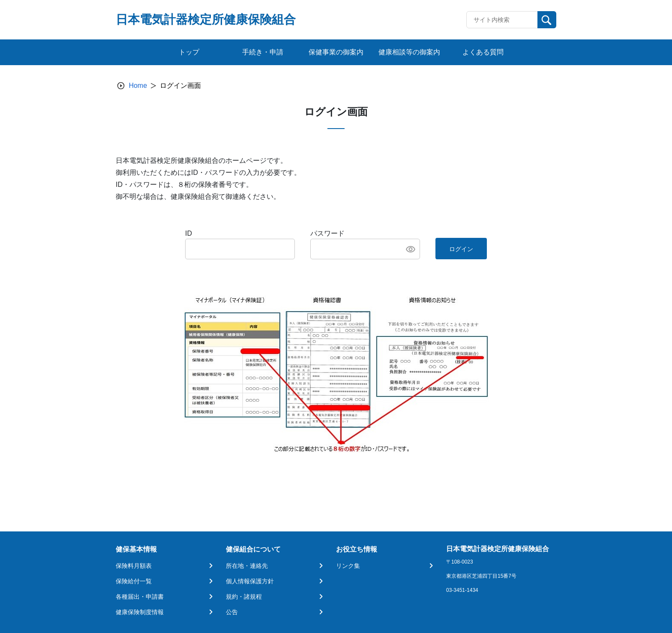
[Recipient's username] (502, 20)
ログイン (461, 249)
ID (189, 233)
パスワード (327, 233)
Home (138, 85)
